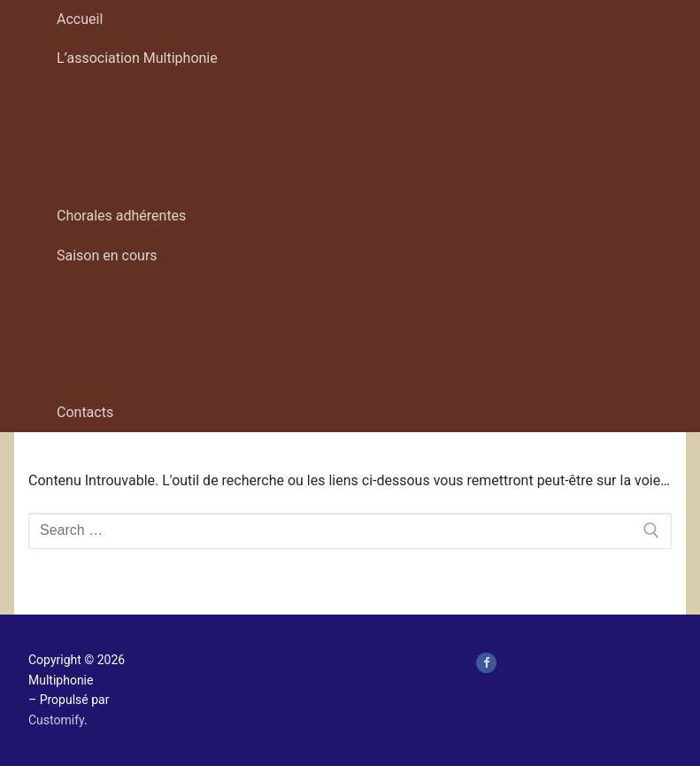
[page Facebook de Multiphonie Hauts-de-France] (486, 663)
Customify (56, 720)
